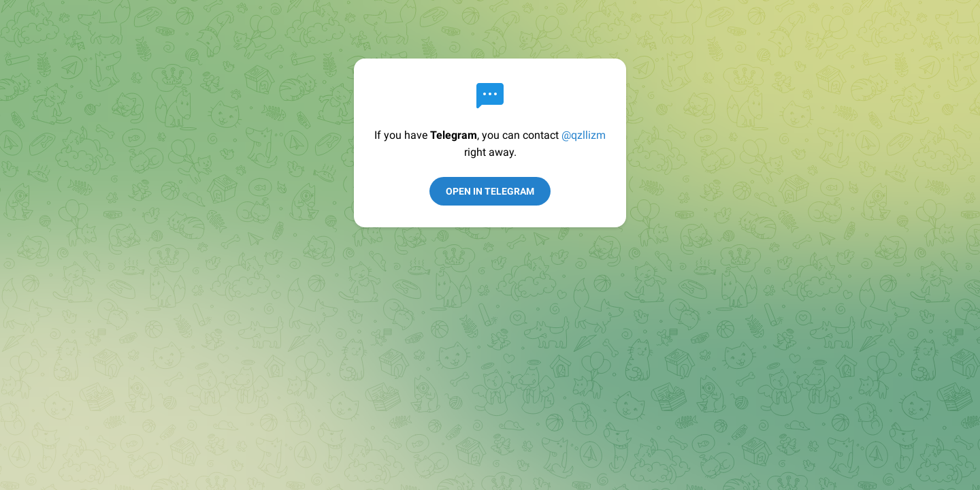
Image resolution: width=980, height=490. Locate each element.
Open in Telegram (490, 191)
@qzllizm (584, 135)
